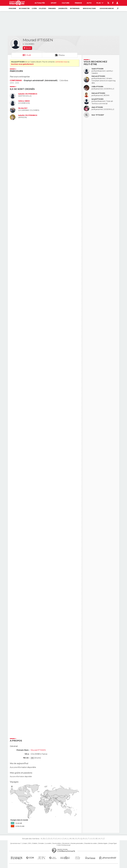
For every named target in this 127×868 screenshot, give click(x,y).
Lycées (34, 8)
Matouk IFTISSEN (98, 76)
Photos (61, 55)
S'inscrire (12, 8)
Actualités (40, 3)
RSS (30, 843)
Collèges (42, 8)
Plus (100, 3)
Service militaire (89, 8)
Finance (78, 3)
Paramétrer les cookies (91, 843)
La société (48, 843)
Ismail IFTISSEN (97, 99)
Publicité (35, 843)
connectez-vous (61, 62)
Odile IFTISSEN (97, 87)
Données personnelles (77, 843)
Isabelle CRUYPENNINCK (28, 94)
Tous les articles (57, 843)
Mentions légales (103, 843)
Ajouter (28, 48)
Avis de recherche (107, 8)
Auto (89, 3)
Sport (54, 3)
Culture (65, 3)
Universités (63, 8)
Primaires (52, 8)
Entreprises (75, 8)
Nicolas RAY (23, 108)
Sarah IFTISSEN (97, 69)
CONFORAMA (16, 80)
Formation (41, 843)
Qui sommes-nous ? (16, 843)
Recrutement (66, 843)
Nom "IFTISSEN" (98, 115)
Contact (25, 843)
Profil (29, 55)
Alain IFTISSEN (97, 107)
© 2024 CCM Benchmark (63, 845)
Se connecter (24, 8)
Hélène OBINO (24, 101)
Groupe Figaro (113, 843)
